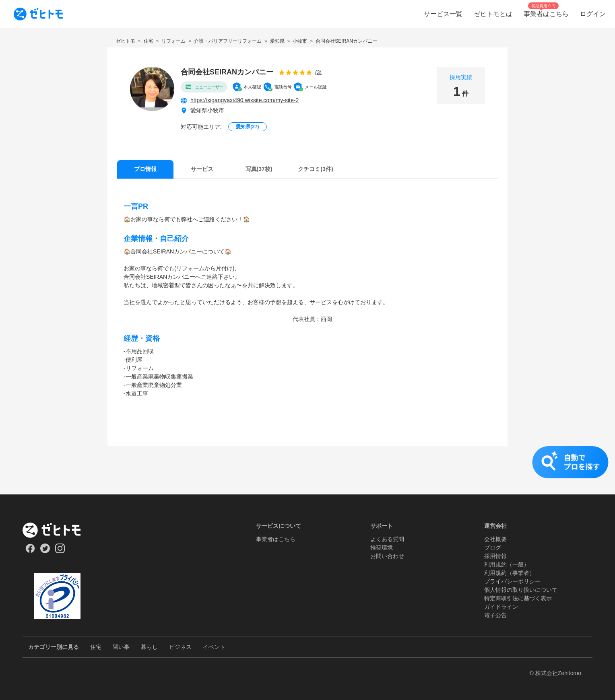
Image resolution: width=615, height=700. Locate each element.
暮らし (149, 647)
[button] (307, 470)
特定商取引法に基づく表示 (518, 598)
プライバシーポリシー (512, 581)
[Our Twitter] (45, 551)
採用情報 (495, 556)
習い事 (121, 647)
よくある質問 (387, 539)
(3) (318, 72)
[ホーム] (57, 530)
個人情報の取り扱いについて (521, 590)
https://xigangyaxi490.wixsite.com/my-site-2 (245, 100)
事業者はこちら (276, 539)
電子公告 (495, 615)
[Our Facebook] (30, 551)
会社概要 (495, 539)
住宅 (96, 647)
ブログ (493, 548)
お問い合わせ (387, 556)
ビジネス (180, 647)
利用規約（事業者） (510, 573)
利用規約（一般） (507, 564)
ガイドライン (501, 607)
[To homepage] (38, 14)
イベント (214, 647)
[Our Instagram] (60, 551)
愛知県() (247, 127)
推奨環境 (382, 548)
